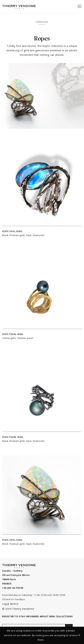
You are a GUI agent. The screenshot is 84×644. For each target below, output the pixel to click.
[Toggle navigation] (79, 6)
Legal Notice (10, 604)
